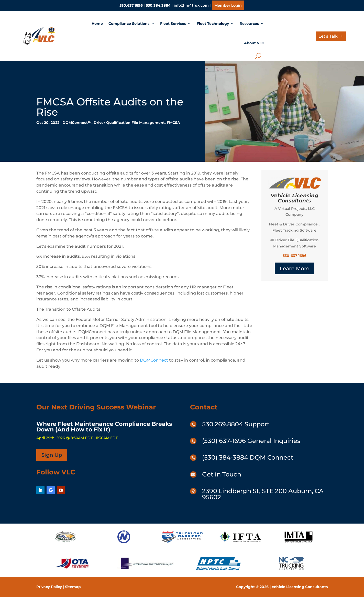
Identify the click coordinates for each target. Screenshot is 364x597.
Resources (249, 24)
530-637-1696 (295, 256)
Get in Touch (222, 474)
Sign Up (52, 455)
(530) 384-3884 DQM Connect (248, 457)
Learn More (295, 268)
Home (97, 24)
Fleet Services (173, 24)
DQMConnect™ (77, 123)
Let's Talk (328, 36)
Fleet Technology (213, 24)
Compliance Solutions (129, 24)
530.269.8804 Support (236, 424)
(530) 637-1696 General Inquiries (251, 441)
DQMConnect (154, 360)
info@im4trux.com (191, 5)
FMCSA (173, 123)
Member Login (228, 5)
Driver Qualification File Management (129, 123)
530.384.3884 (158, 5)
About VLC (254, 43)
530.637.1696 (131, 5)
